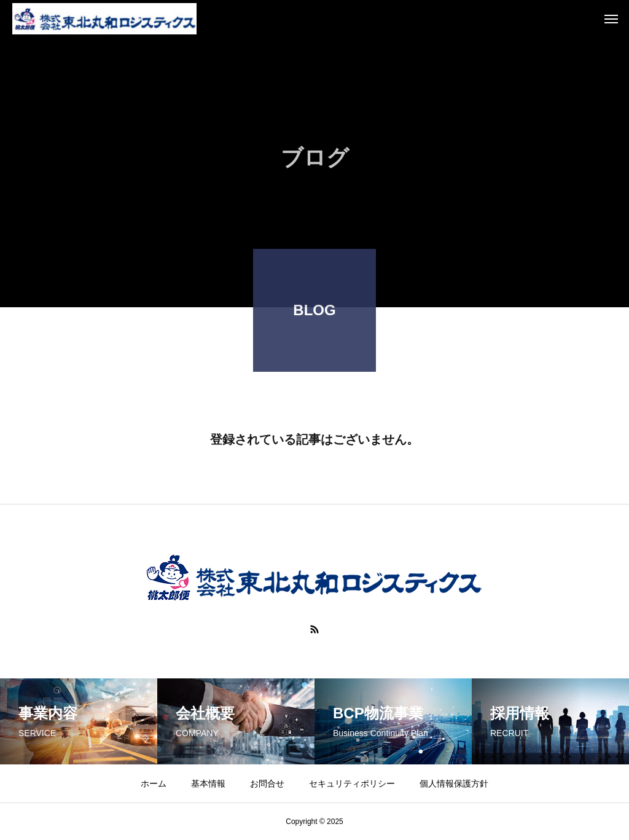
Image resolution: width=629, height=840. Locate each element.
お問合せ (267, 783)
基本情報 (208, 783)
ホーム (154, 783)
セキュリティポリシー (352, 783)
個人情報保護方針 (454, 783)
